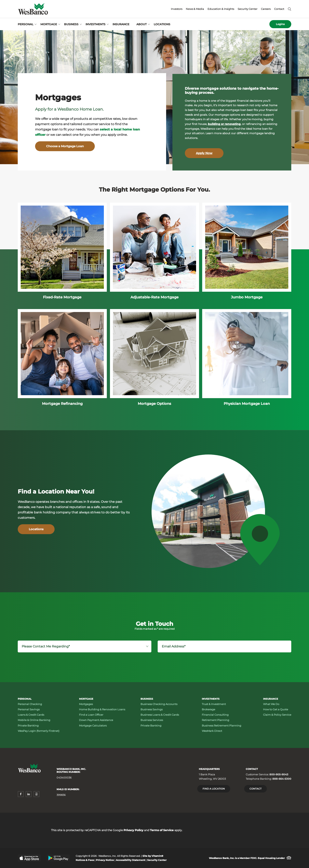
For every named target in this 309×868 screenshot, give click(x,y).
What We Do (271, 704)
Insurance (121, 24)
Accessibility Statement (131, 860)
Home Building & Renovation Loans (102, 709)
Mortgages (86, 704)
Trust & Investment (214, 704)
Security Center (248, 9)
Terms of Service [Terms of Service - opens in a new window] (162, 830)
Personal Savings (29, 709)
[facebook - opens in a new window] (21, 794)
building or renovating (224, 124)
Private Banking (28, 726)
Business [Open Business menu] (71, 24)
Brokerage (208, 709)
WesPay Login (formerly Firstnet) (39, 731)
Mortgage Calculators (93, 726)
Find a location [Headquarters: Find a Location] (214, 789)
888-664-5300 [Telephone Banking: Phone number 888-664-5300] (282, 779)
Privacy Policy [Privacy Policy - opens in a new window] (133, 830)
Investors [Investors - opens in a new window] (177, 9)
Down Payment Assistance (96, 720)
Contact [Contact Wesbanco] (255, 789)
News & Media (195, 9)
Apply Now (204, 153)
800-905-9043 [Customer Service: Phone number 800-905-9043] (279, 774)
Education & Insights (221, 9)
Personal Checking (30, 704)
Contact (279, 9)
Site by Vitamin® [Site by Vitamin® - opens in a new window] (153, 856)
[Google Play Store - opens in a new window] (58, 858)
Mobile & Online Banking (34, 720)
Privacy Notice (105, 860)
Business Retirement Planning (222, 726)
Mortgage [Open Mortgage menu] (49, 24)
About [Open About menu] (141, 24)
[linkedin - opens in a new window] (29, 794)
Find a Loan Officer (91, 715)
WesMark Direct (212, 731)
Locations (162, 24)
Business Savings (152, 709)
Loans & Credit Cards (31, 715)
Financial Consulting (215, 715)
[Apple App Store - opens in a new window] (29, 858)
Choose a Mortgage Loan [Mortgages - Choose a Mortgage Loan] (65, 146)
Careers (266, 9)
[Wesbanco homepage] (33, 9)
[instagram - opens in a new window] (36, 794)
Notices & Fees (85, 860)
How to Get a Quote (276, 709)
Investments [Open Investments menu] (95, 24)
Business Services (152, 720)
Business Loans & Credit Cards (160, 715)
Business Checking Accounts (159, 704)
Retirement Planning (215, 720)
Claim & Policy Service (277, 715)
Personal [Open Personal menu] (26, 24)
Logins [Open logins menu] (280, 24)
